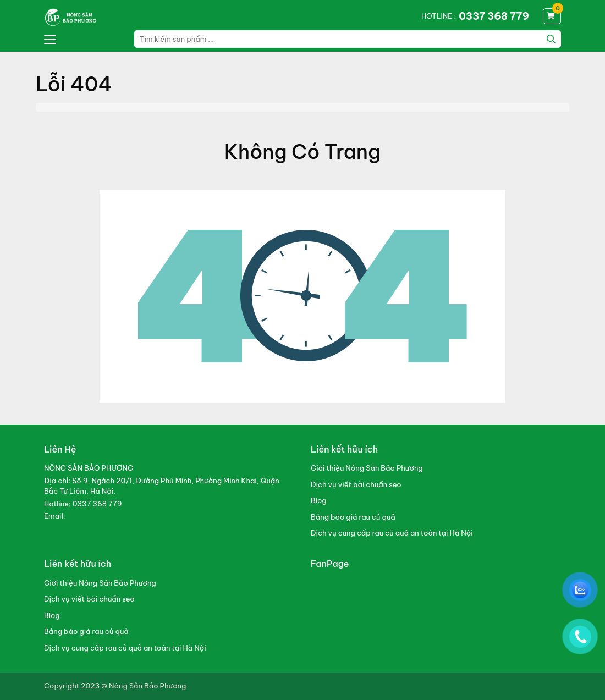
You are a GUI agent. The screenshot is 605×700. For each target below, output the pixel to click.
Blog (319, 500)
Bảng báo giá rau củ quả (353, 517)
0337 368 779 (97, 504)
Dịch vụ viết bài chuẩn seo (356, 484)
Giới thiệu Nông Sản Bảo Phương (367, 468)
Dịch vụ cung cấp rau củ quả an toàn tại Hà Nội (392, 533)
